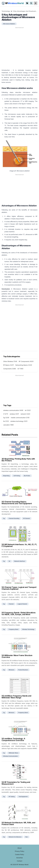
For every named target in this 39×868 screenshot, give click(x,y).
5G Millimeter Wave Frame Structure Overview (17, 656)
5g (4, 518)
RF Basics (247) (9, 365)
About (20, 848)
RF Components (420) (26, 361)
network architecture (15, 837)
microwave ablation (9, 24)
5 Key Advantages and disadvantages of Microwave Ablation (25, 11)
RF (13, 3)
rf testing (12, 797)
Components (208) (10, 369)
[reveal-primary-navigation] (36, 3)
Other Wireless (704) (10, 361)
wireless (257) (14, 414)
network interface (20, 561)
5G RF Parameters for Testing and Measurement (16, 783)
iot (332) (28, 410)
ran (27, 837)
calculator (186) (8, 425)
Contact (20, 861)
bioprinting (6, 476)
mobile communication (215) (20, 418)
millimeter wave (13, 753)
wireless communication (10, 756)
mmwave (11, 670)
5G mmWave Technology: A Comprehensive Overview (13, 739)
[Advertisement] (19, 48)
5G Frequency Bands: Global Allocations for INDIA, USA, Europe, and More (19, 614)
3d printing (17, 476)
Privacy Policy (20, 851)
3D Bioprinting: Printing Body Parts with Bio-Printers (18, 460)
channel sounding (14, 518)
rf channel (27, 518)
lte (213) (6, 421)
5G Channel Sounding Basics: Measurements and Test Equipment (17, 503)
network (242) (25, 414)
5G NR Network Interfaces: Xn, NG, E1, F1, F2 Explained (19, 545)
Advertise (19, 858)
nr (9, 561)
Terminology (6, 11)
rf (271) (6, 414)
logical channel (22, 604)
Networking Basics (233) (24, 365)
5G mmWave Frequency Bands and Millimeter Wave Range (16, 697)
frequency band (13, 629)
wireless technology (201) (19, 421)
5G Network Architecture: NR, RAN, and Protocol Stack (18, 823)
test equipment (23, 797)
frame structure (23, 670)
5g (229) (6, 418)
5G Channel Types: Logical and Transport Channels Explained (19, 588)
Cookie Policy (20, 854)
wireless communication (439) (13, 410)
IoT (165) (20, 369)
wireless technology (28, 629)
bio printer (27, 476)
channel (11, 604)
